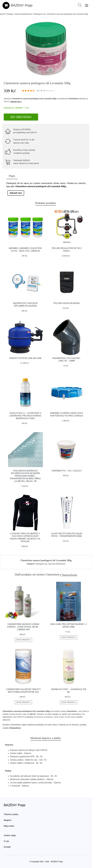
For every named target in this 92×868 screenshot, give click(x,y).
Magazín (8, 820)
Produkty (10, 14)
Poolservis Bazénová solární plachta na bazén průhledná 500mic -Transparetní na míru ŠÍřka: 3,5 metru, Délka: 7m (25, 476)
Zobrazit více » (16, 102)
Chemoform (74, 99)
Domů (2, 14)
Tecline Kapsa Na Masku (67, 303)
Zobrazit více (16, 193)
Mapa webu (9, 826)
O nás (6, 841)
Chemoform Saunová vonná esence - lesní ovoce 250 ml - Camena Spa (23, 627)
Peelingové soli (39, 14)
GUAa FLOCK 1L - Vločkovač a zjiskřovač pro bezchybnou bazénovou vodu (25, 416)
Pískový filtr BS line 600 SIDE (25, 358)
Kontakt (7, 847)
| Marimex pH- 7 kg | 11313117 (67, 471)
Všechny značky (11, 814)
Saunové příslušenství (23, 14)
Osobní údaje (10, 835)
